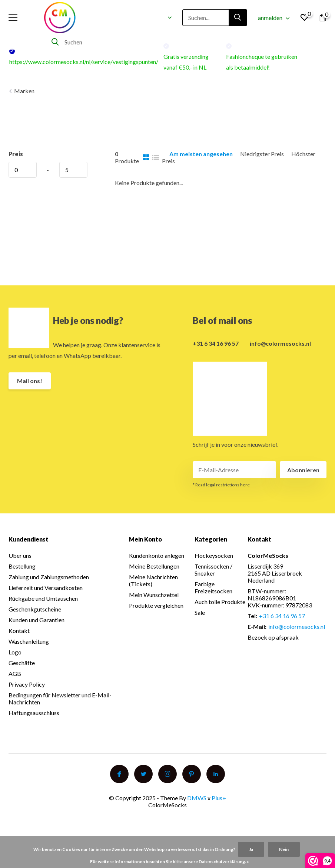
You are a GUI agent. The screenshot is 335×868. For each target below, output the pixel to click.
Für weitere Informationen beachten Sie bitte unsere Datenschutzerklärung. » (170, 862)
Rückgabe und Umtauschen (43, 598)
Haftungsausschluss (34, 713)
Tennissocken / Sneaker (213, 570)
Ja (251, 849)
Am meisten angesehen (201, 154)
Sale (200, 612)
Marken (24, 91)
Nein (284, 849)
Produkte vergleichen (156, 605)
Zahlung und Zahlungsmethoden (49, 577)
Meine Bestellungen (154, 566)
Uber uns (20, 555)
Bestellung (22, 566)
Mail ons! (30, 381)
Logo (15, 652)
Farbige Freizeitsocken (213, 587)
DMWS (197, 798)
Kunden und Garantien (37, 620)
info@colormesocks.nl (280, 343)
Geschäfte (22, 663)
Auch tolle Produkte (220, 602)
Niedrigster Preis (262, 154)
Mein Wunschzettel (154, 595)
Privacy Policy (27, 684)
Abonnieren (303, 470)
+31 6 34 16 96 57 (216, 343)
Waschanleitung (29, 641)
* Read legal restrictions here (221, 485)
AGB (15, 673)
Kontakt (19, 631)
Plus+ (219, 798)
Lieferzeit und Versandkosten (46, 588)
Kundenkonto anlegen (157, 555)
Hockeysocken (214, 555)
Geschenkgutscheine (35, 609)
